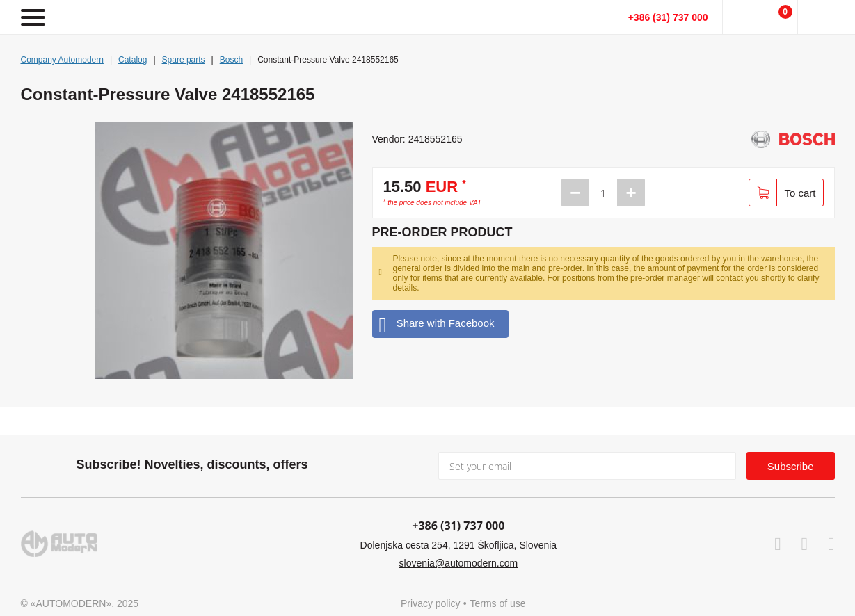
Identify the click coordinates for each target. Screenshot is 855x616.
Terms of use (498, 603)
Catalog (133, 60)
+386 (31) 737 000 (668, 17)
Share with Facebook (437, 324)
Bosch (231, 60)
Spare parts (184, 60)
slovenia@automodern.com (459, 563)
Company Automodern (62, 60)
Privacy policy (431, 603)
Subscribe (791, 466)
